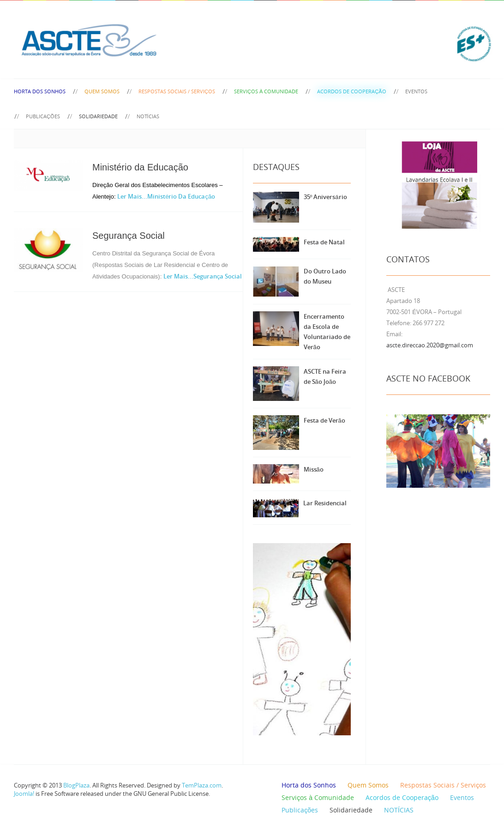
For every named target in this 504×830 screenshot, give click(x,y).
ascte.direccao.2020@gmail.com (430, 345)
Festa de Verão (324, 420)
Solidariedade (98, 116)
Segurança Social (129, 236)
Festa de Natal (324, 242)
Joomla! (24, 794)
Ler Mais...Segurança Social (203, 276)
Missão (314, 469)
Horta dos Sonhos (40, 91)
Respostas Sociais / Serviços (177, 91)
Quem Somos (102, 91)
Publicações (43, 116)
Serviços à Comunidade (266, 91)
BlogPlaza (76, 785)
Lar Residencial (325, 503)
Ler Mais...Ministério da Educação (166, 196)
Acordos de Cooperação (351, 91)
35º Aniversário (325, 197)
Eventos (416, 91)
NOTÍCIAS (148, 116)
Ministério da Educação (140, 167)
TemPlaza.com (202, 785)
